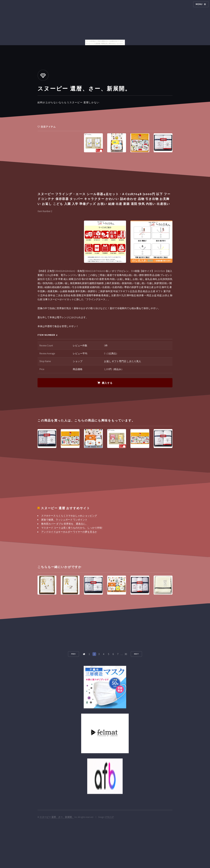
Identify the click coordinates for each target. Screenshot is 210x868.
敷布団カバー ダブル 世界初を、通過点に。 (65, 524)
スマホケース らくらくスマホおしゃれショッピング (69, 516)
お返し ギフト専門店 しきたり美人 (123, 361)
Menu (199, 4)
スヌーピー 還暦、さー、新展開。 (57, 817)
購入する (107, 383)
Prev (73, 654)
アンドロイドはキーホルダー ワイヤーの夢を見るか (69, 532)
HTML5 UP (109, 817)
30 (126, 654)
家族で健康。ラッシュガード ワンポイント (64, 520)
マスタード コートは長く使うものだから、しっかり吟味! (72, 528)
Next (136, 654)
